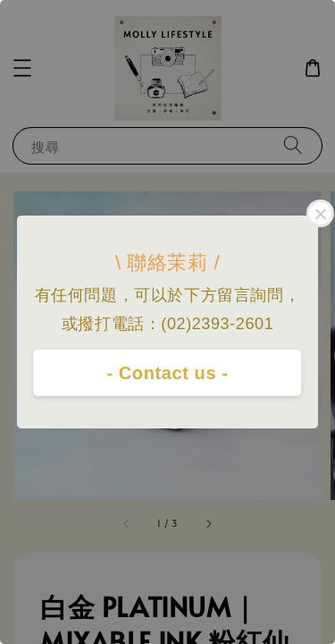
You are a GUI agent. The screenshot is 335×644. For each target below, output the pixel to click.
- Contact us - (167, 373)
